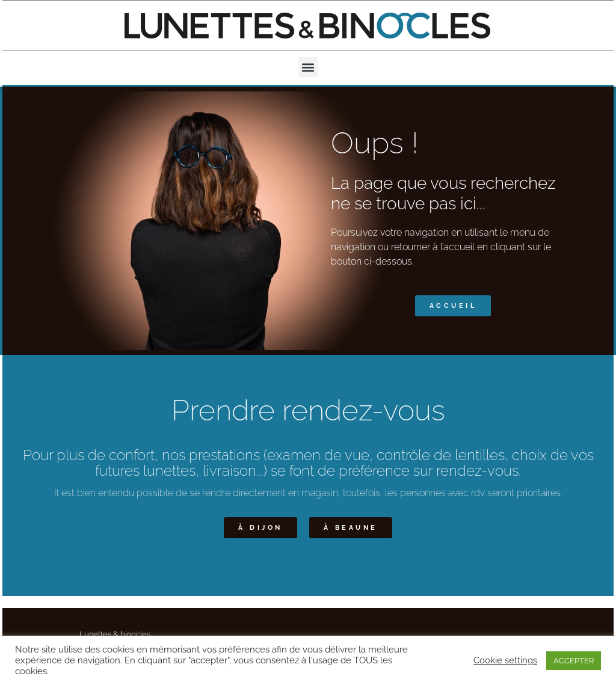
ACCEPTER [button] (574, 661)
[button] (308, 67)
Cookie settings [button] (505, 660)
